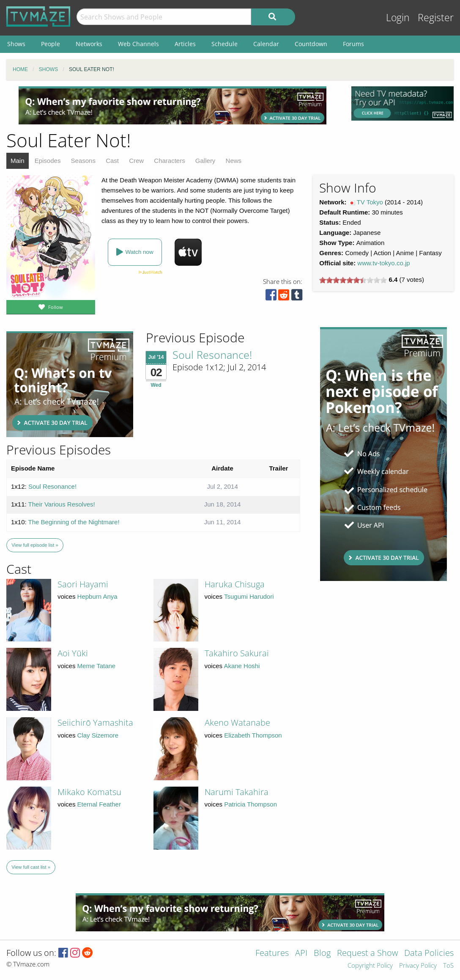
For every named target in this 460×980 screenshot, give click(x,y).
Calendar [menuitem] (266, 44)
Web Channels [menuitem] (138, 44)
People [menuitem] (51, 44)
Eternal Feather (99, 804)
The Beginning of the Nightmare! (74, 522)
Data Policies (429, 954)
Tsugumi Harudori (249, 596)
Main (18, 161)
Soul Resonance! (212, 355)
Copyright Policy (370, 966)
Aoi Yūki (73, 653)
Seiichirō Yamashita (95, 723)
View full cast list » (31, 867)
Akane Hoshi (242, 666)
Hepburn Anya (97, 596)
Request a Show (367, 954)
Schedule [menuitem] (225, 44)
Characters (169, 161)
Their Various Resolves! (62, 504)
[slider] (353, 280)
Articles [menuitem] (185, 44)
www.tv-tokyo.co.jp (383, 263)
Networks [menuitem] (89, 44)
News (234, 161)
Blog (322, 954)
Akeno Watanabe (237, 723)
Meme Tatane (97, 666)
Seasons (83, 161)
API (301, 954)
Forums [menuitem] (353, 44)
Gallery (205, 161)
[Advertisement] (172, 105)
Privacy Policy (418, 966)
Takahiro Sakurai (237, 653)
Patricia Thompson (251, 804)
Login (398, 18)
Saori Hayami (83, 584)
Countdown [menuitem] (311, 44)
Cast (112, 161)
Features (272, 954)
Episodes (48, 161)
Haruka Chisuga (235, 584)
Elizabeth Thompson (253, 735)
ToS (448, 966)
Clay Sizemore (98, 735)
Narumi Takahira (237, 792)
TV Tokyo (370, 202)
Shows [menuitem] (16, 44)
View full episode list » (35, 545)
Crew (136, 161)
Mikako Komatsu (89, 792)
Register (436, 18)
